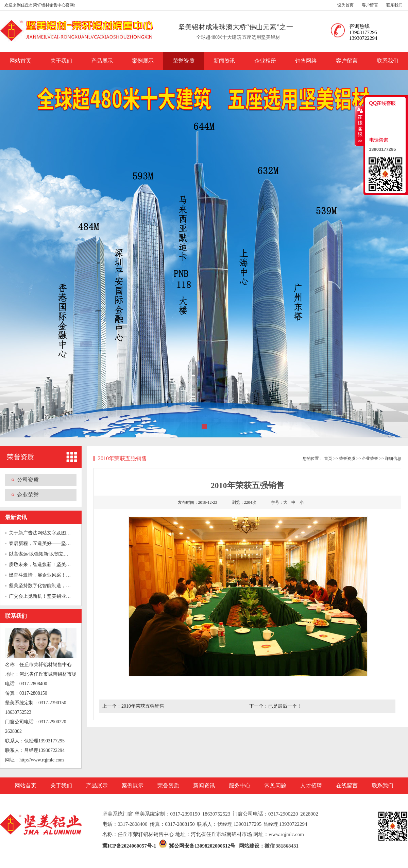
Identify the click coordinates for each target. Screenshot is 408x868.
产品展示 (102, 61)
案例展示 (143, 61)
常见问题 (275, 785)
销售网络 (306, 61)
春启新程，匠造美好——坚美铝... (44, 543)
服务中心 (240, 785)
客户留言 (370, 5)
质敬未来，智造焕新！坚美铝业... (44, 565)
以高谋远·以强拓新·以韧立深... (40, 554)
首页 (328, 459)
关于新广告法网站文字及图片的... (44, 533)
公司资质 (28, 480)
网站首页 (20, 61)
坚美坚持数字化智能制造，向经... (44, 586)
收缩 (359, 126)
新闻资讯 (224, 61)
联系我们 (394, 5)
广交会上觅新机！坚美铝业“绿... (43, 596)
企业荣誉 (28, 495)
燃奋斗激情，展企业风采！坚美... (44, 575)
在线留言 (347, 785)
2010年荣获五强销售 (143, 706)
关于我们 (61, 61)
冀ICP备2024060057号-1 (129, 846)
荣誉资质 (184, 61)
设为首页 (345, 5)
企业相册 (265, 61)
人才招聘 (311, 785)
